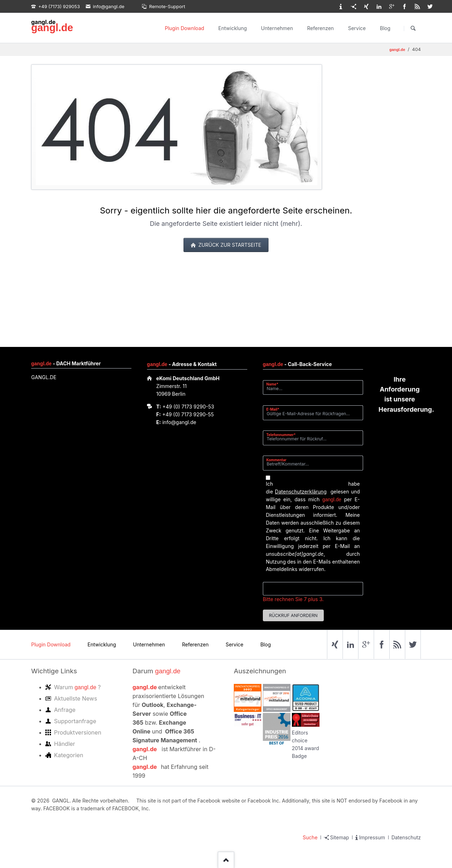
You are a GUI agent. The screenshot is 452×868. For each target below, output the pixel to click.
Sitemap (340, 837)
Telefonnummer (281, 435)
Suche (310, 837)
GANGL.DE (44, 377)
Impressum (372, 837)
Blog (385, 28)
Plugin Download (184, 28)
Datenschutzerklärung (301, 492)
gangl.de (52, 28)
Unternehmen (277, 28)
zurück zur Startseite (229, 245)
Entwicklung (233, 28)
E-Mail (275, 409)
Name (275, 384)
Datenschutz (406, 837)
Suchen (413, 28)
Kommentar (276, 460)
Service (357, 28)
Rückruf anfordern (293, 615)
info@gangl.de (179, 422)
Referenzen (320, 28)
